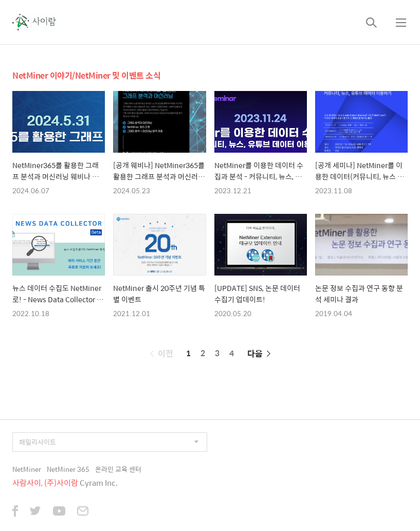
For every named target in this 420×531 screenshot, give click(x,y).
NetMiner (27, 469)
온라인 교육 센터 (118, 469)
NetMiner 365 (68, 469)
